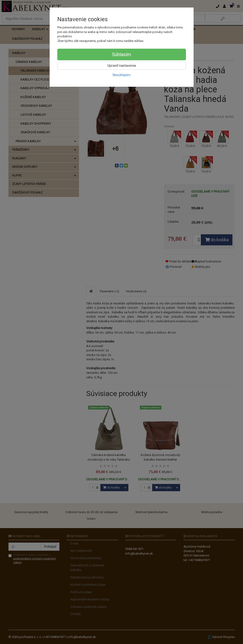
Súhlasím (121, 54)
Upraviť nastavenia (122, 66)
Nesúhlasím (122, 75)
